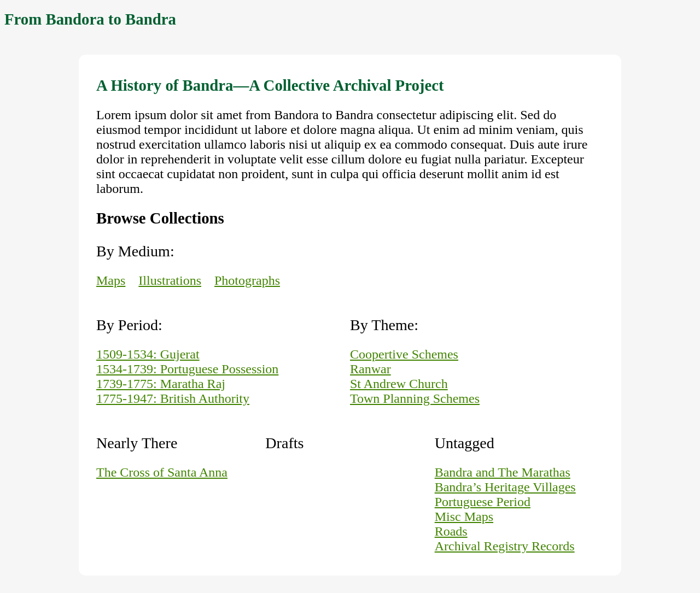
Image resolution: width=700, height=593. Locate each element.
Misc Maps (464, 516)
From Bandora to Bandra (90, 19)
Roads (451, 531)
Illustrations (170, 280)
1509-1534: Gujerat (148, 354)
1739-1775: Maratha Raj (161, 384)
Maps (111, 280)
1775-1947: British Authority (173, 398)
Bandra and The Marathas (503, 472)
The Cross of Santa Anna (162, 472)
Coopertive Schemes (404, 354)
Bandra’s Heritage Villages (505, 487)
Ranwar (371, 369)
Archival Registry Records (505, 546)
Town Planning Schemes (415, 398)
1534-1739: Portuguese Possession (187, 369)
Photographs (247, 280)
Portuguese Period (483, 502)
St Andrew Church (399, 384)
